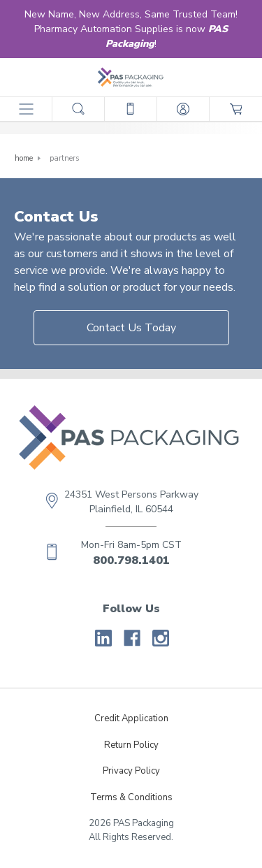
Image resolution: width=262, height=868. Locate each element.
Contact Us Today (131, 328)
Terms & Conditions (131, 797)
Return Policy (131, 745)
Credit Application (131, 718)
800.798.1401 (131, 560)
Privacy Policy (131, 771)
